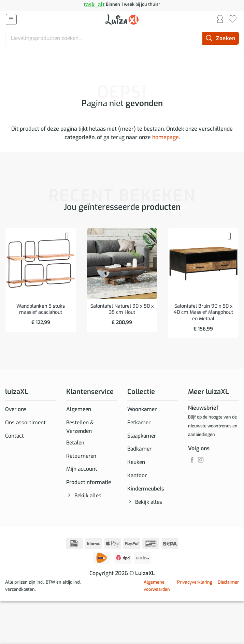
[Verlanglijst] (233, 19)
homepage (166, 137)
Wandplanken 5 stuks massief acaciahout (41, 310)
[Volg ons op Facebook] (192, 460)
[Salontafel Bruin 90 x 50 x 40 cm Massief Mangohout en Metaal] (203, 263)
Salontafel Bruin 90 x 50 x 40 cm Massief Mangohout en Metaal (203, 313)
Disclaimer (228, 586)
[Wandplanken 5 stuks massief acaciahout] (41, 263)
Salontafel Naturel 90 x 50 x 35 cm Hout (122, 310)
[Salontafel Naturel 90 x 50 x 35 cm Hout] (122, 263)
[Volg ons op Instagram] (201, 460)
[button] (11, 19)
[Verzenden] (221, 38)
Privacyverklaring (195, 586)
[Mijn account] (220, 19)
